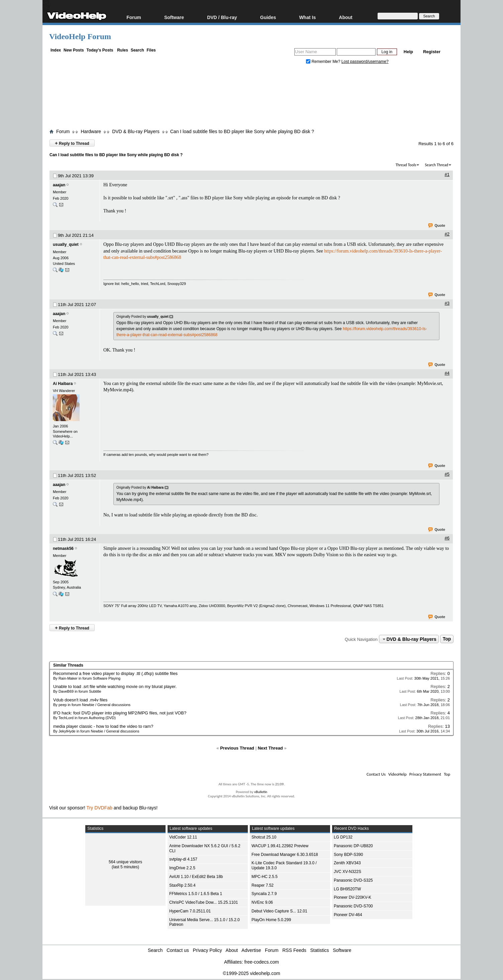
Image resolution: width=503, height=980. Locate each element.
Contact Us (376, 774)
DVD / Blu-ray (222, 17)
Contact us (178, 950)
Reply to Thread (72, 143)
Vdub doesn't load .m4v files (80, 700)
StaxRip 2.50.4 (182, 885)
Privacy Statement (425, 774)
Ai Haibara (63, 384)
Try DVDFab (99, 808)
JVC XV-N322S (347, 872)
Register (432, 52)
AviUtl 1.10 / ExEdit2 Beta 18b (196, 877)
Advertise (251, 950)
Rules (123, 50)
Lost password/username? (365, 62)
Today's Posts (100, 50)
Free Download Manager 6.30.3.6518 (285, 855)
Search (137, 50)
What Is (307, 17)
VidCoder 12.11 (183, 837)
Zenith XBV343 (347, 863)
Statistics (320, 950)
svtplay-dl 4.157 (183, 859)
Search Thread (436, 165)
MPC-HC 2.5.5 (265, 877)
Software (174, 17)
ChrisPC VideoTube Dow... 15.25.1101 (204, 902)
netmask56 (63, 549)
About (345, 17)
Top (447, 639)
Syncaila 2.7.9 (264, 894)
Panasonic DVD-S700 (353, 906)
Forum (134, 17)
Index (56, 50)
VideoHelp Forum (80, 36)
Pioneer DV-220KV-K (353, 897)
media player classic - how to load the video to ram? (103, 726)
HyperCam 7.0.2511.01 (190, 911)
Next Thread (270, 748)
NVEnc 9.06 (262, 902)
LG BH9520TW (347, 889)
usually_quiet (66, 244)
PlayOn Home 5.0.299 (271, 920)
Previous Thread (237, 748)
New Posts (74, 50)
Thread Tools (406, 165)
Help (408, 52)
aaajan (59, 185)
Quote (437, 226)
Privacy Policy (208, 950)
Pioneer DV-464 (348, 915)
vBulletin (261, 792)
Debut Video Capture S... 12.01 (279, 911)
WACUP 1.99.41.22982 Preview (280, 846)
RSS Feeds (294, 950)
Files (151, 50)
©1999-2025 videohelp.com (251, 973)
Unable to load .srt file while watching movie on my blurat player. (115, 687)
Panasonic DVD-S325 (353, 880)
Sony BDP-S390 (348, 855)
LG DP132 (343, 837)
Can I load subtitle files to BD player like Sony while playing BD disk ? (242, 131)
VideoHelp (397, 774)
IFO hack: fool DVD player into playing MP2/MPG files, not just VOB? (120, 713)
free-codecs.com (261, 962)
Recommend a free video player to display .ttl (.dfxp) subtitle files (115, 673)
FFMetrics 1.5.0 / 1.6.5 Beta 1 (196, 894)
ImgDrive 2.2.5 (182, 868)
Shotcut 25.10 (264, 837)
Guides (268, 17)
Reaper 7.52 (263, 885)
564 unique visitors (125, 862)
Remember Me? (324, 62)
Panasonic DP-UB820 (353, 846)
